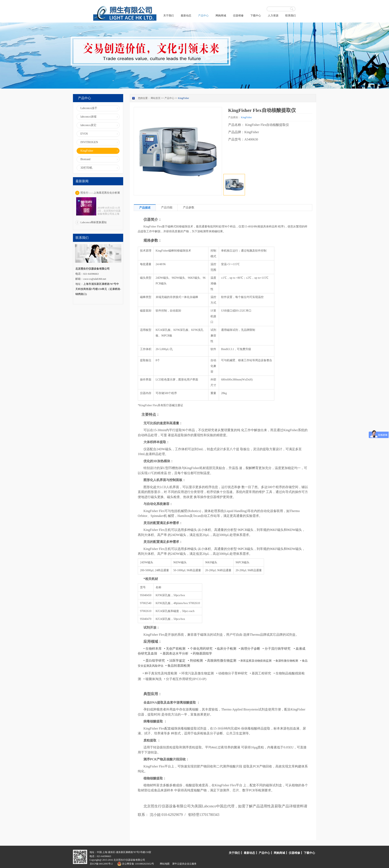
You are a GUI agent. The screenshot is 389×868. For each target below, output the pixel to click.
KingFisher (184, 98)
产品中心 (169, 98)
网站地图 (164, 864)
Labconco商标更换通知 (94, 222)
